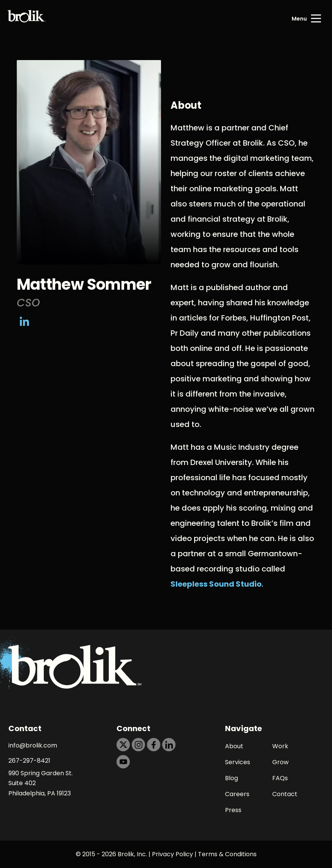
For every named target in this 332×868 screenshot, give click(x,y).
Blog (231, 778)
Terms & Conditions (227, 854)
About (234, 746)
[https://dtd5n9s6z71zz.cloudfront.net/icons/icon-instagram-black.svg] (138, 745)
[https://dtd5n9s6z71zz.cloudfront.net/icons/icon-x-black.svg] (123, 745)
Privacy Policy (172, 854)
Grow (280, 762)
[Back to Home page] (27, 19)
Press (233, 810)
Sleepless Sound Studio (216, 584)
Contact (285, 794)
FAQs (280, 778)
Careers (237, 794)
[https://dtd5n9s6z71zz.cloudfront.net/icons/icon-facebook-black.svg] (154, 745)
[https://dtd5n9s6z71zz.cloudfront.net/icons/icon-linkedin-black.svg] (169, 745)
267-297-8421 (29, 761)
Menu (299, 19)
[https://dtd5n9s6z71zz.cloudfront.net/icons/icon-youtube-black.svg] (123, 762)
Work (280, 746)
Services (238, 762)
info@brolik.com (33, 745)
